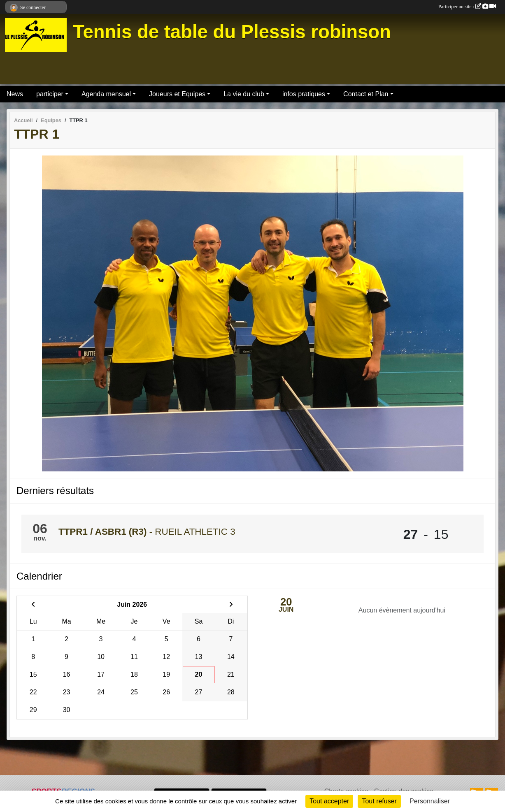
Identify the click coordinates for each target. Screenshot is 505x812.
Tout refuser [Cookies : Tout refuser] (379, 801)
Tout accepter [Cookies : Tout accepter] (329, 801)
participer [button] (50, 94)
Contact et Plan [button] (366, 94)
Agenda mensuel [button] (106, 94)
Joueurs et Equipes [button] (177, 94)
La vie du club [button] (244, 94)
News (15, 94)
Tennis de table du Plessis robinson (232, 32)
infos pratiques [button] (304, 94)
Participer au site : (467, 7)
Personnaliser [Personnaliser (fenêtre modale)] (430, 801)
